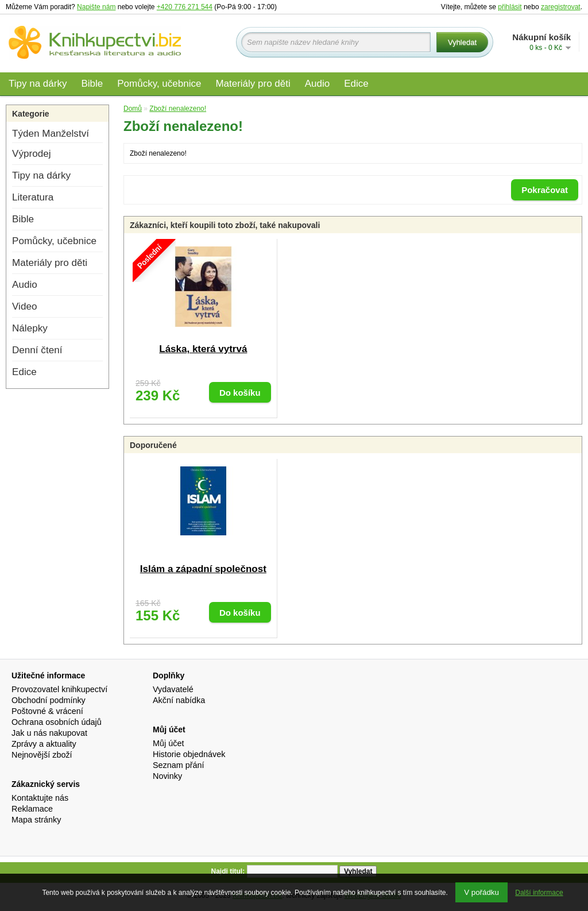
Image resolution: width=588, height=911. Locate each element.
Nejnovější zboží (42, 755)
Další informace (539, 893)
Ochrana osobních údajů (57, 722)
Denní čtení (37, 350)
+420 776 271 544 (185, 7)
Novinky (167, 776)
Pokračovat (545, 190)
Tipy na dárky (38, 84)
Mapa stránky (36, 820)
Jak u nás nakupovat (49, 733)
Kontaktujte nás (40, 798)
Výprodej (31, 154)
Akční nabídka (179, 700)
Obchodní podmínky (49, 700)
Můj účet (168, 743)
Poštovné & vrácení (47, 711)
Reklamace (32, 809)
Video (24, 306)
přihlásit (510, 7)
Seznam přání (179, 765)
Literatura (33, 197)
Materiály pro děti (253, 84)
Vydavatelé (173, 689)
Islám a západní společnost (203, 569)
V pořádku (481, 892)
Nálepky (30, 328)
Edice (356, 84)
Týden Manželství (51, 134)
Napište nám (96, 7)
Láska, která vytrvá (203, 349)
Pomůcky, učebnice (159, 84)
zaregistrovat (561, 7)
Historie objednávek (189, 754)
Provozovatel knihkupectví (59, 689)
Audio (317, 84)
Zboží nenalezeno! (178, 109)
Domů (133, 109)
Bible (92, 84)
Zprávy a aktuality (44, 744)
